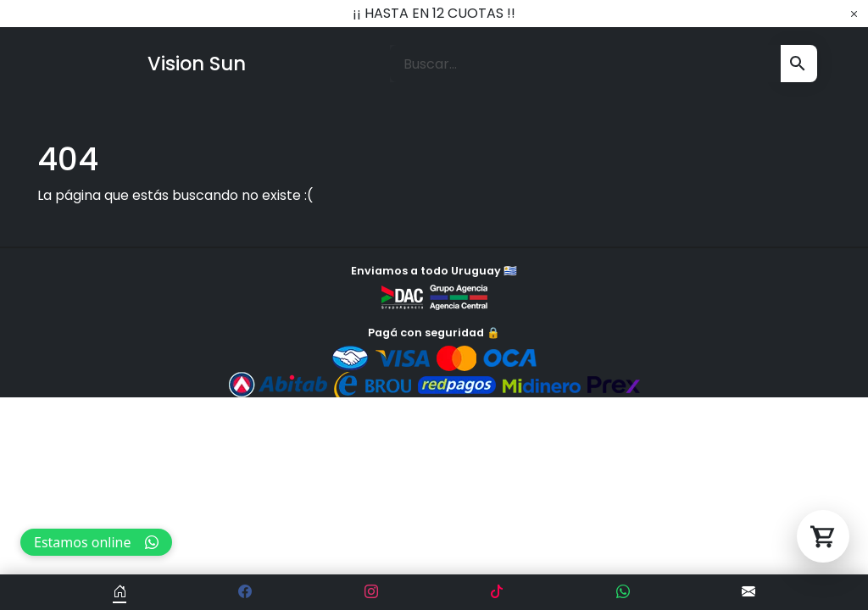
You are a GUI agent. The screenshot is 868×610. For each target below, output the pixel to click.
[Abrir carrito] (823, 536)
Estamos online (96, 542)
